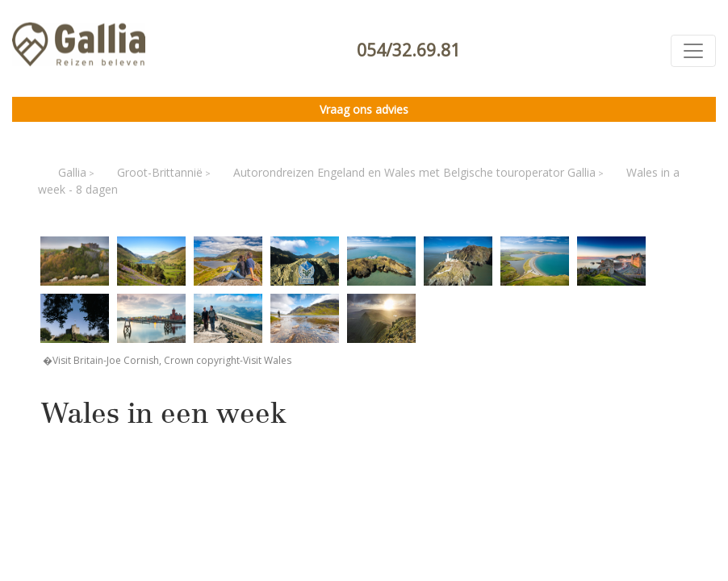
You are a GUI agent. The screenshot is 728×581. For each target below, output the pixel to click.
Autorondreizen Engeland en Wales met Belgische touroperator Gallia (414, 172)
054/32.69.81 (408, 50)
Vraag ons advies (364, 109)
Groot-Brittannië (160, 172)
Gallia (72, 172)
